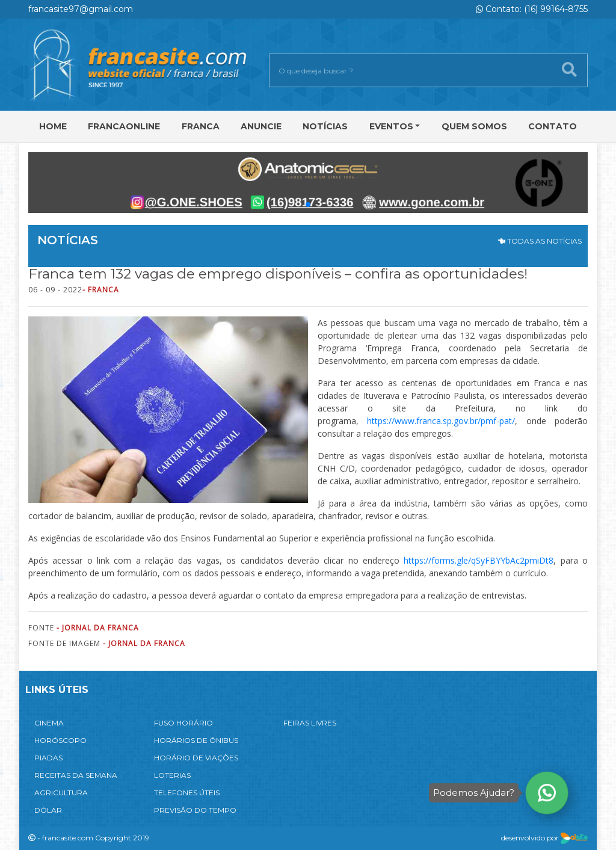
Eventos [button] (391, 126)
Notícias (325, 126)
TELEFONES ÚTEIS (187, 793)
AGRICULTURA (61, 793)
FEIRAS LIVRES (310, 723)
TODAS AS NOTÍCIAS (540, 241)
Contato (553, 126)
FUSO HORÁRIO (183, 723)
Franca (201, 126)
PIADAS (48, 758)
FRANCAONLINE (124, 126)
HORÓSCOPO (60, 740)
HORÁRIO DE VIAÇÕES (196, 758)
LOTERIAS (172, 775)
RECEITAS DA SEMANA (76, 775)
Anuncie (261, 126)
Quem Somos (474, 126)
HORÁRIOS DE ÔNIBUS (196, 740)
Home (53, 126)
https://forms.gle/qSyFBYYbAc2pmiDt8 (479, 560)
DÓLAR (48, 810)
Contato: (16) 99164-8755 (532, 9)
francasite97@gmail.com (81, 9)
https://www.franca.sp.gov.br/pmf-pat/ (441, 421)
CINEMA (49, 723)
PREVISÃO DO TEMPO (195, 810)
